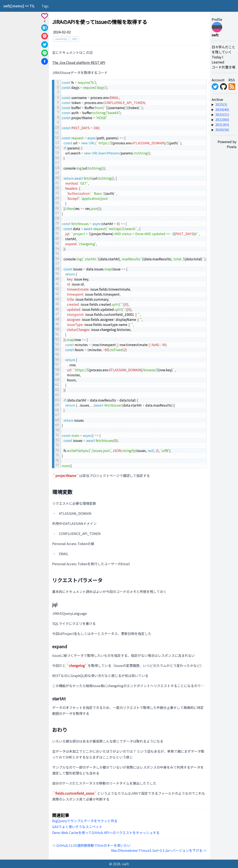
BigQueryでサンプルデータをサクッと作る (85, 821)
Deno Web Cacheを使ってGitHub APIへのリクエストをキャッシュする (106, 832)
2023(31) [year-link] (222, 115)
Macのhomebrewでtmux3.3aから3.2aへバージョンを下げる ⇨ (159, 850)
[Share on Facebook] (45, 61)
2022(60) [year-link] (222, 120)
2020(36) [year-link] (222, 130)
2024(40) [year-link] (222, 109)
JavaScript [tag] (61, 39)
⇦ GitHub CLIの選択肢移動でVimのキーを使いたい (91, 845)
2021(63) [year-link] (222, 125)
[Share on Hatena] (45, 28)
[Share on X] (45, 45)
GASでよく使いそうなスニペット (77, 827)
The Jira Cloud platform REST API (79, 62)
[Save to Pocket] (45, 36)
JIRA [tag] (74, 39)
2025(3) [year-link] (221, 104)
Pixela (232, 147)
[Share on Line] (45, 53)
